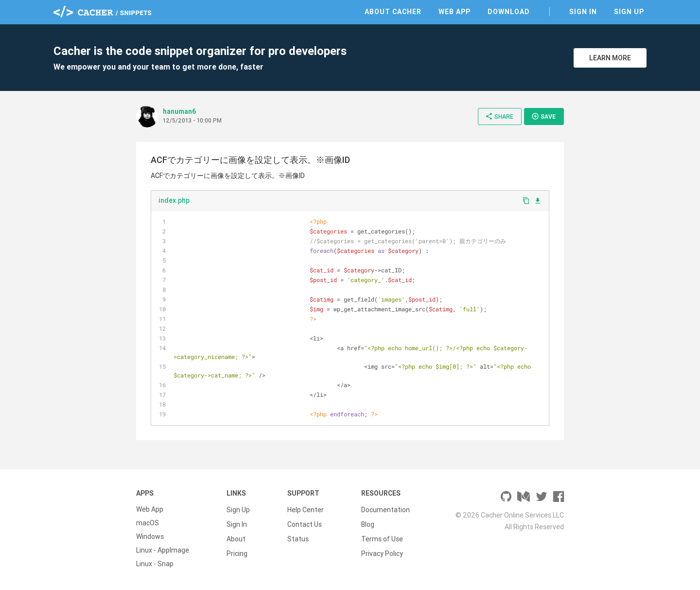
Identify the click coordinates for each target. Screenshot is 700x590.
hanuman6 (179, 111)
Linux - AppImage (163, 550)
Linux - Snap (155, 564)
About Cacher (393, 12)
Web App (455, 12)
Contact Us (305, 523)
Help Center (306, 509)
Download (509, 12)
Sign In (583, 12)
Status (298, 536)
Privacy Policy (382, 550)
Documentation (385, 509)
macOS (148, 523)
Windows (150, 536)
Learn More (610, 58)
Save (543, 116)
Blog (368, 523)
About (236, 536)
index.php (174, 200)
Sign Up (629, 12)
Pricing (237, 550)
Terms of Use (382, 536)
